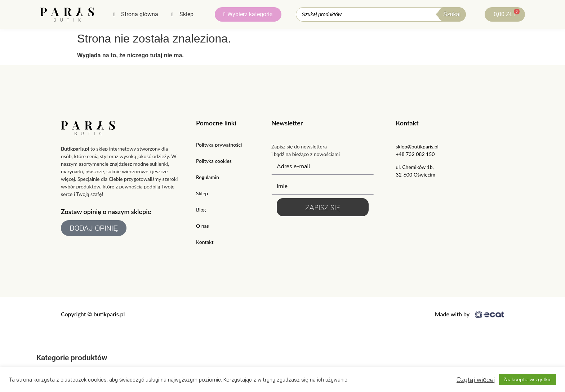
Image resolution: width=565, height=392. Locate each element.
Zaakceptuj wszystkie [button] (528, 379)
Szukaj (452, 14)
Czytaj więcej (476, 380)
